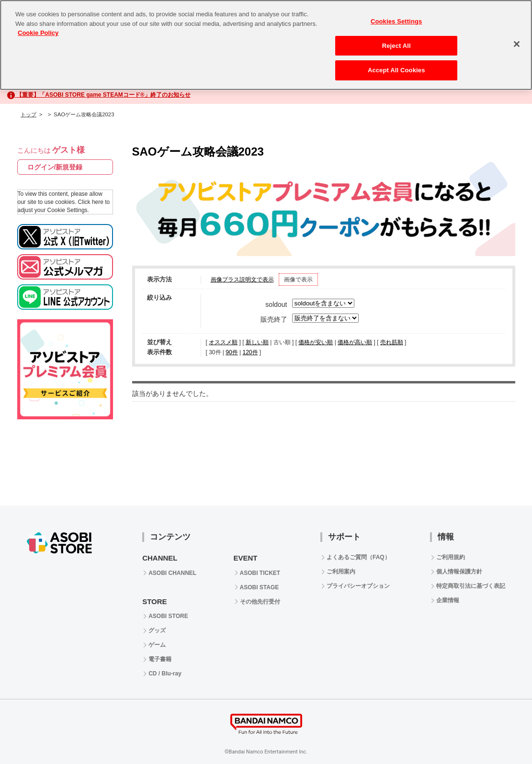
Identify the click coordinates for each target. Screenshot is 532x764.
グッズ (157, 630)
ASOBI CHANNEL (172, 573)
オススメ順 (223, 342)
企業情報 (448, 600)
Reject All (396, 46)
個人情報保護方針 (459, 572)
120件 (250, 352)
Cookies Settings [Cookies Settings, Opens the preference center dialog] (396, 21)
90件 (232, 352)
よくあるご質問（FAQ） (358, 557)
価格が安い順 (316, 342)
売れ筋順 (392, 342)
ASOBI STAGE (260, 587)
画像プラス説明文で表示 (242, 280)
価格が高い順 (355, 342)
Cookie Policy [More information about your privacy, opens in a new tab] (38, 33)
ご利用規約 (451, 557)
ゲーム (157, 645)
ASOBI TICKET (260, 573)
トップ (28, 114)
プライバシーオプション (358, 586)
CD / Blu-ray (165, 674)
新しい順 (257, 342)
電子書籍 (160, 659)
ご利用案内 (341, 572)
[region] (266, 45)
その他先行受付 (260, 602)
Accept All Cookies (396, 70)
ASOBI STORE (168, 616)
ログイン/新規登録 (55, 167)
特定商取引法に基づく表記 (471, 586)
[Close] (517, 44)
